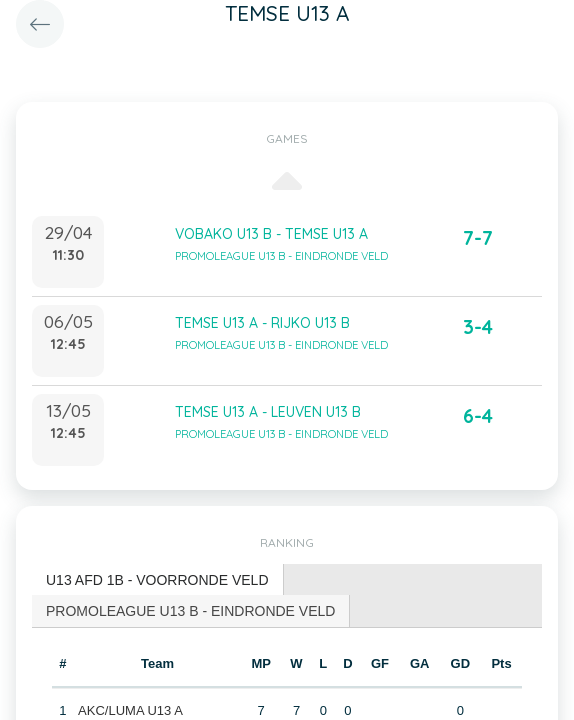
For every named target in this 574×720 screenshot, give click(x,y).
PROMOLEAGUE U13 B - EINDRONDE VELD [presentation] (190, 611)
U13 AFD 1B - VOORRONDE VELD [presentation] (157, 580)
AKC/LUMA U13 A (130, 710)
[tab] (158, 580)
